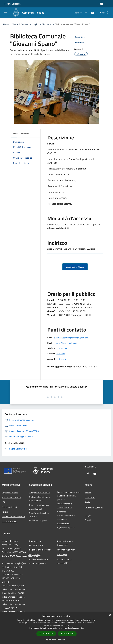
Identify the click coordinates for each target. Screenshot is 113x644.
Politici (5, 512)
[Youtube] (92, 13)
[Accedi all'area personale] (102, 4)
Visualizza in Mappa (75, 267)
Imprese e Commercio (39, 505)
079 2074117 (63, 348)
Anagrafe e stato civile (39, 493)
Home (6, 24)
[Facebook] (85, 13)
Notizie (88, 493)
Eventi (88, 520)
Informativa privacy (66, 550)
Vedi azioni (81, 43)
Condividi (81, 37)
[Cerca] (107, 13)
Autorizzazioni (64, 523)
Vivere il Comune (20, 24)
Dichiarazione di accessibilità (64, 561)
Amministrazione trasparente (65, 543)
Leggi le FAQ (35, 554)
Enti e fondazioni (9, 507)
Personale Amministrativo (13, 517)
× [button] (110, 615)
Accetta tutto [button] (46, 634)
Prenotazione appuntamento (36, 543)
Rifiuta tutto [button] (67, 633)
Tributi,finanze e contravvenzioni (64, 506)
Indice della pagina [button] (21, 133)
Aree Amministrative (11, 497)
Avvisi (88, 502)
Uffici (4, 502)
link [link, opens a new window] (82, 628)
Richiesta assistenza (39, 559)
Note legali (62, 554)
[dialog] (56, 628)
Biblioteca (46, 24)
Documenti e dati (9, 521)
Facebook (61, 354)
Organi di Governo (10, 493)
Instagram (61, 359)
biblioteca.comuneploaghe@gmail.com (71, 338)
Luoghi (35, 24)
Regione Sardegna (12, 4)
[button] (57, 639)
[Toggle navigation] (5, 13)
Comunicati (90, 497)
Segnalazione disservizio (40, 550)
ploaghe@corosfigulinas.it (66, 343)
